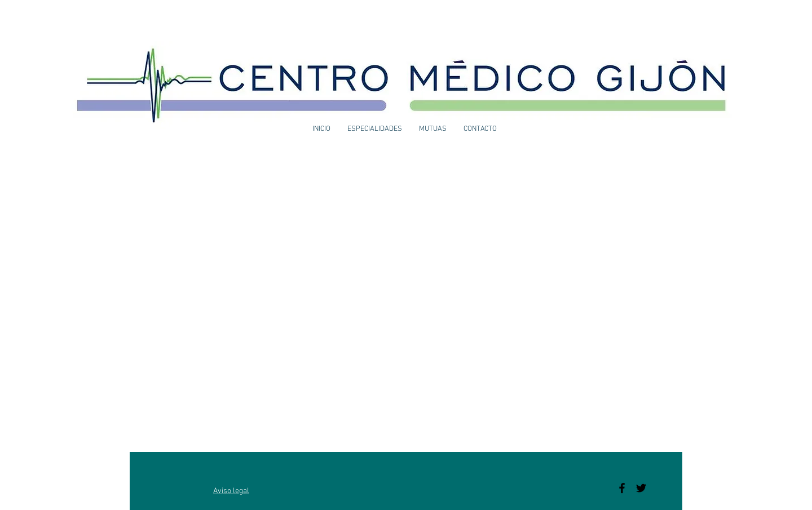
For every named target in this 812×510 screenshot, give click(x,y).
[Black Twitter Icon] (641, 488)
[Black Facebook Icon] (622, 488)
